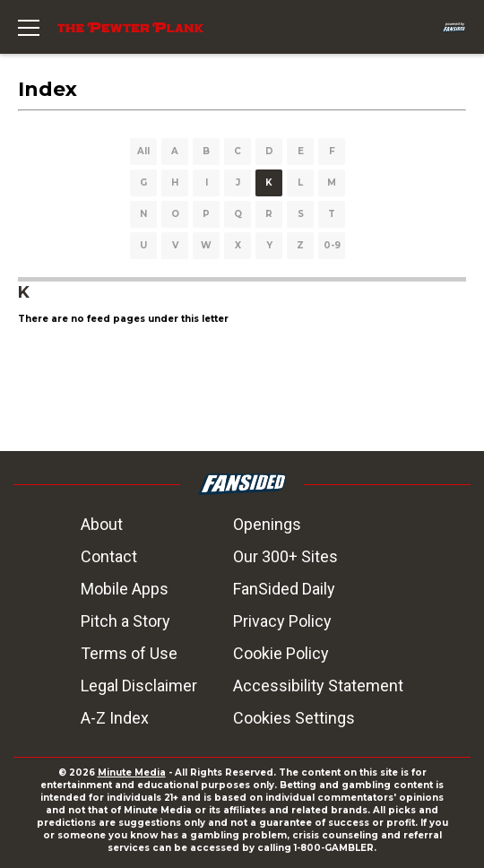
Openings (267, 524)
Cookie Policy (281, 653)
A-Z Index (115, 718)
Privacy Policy (282, 621)
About (102, 524)
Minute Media (132, 773)
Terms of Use (129, 653)
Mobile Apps (125, 589)
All (143, 151)
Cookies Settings (294, 718)
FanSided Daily (284, 589)
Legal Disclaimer (139, 686)
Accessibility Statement (318, 686)
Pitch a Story (125, 621)
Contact (109, 556)
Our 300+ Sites (285, 556)
